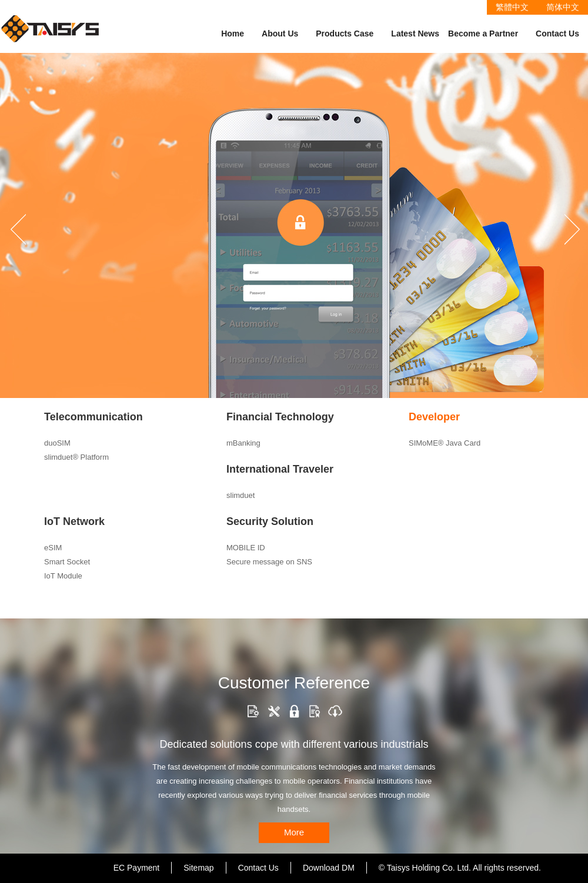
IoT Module (63, 576)
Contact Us (557, 34)
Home (233, 34)
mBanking (243, 443)
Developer (434, 417)
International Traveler (280, 469)
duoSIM (57, 443)
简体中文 (563, 7)
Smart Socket (67, 562)
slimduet (240, 495)
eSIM (53, 548)
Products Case (345, 34)
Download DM (329, 868)
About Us (280, 34)
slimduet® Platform (76, 457)
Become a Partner (483, 34)
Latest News (415, 34)
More (294, 832)
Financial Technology (280, 417)
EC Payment (137, 868)
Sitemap (198, 868)
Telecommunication (93, 417)
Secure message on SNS (269, 562)
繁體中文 (512, 7)
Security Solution (270, 521)
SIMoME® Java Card (445, 443)
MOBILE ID (246, 548)
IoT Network (74, 521)
